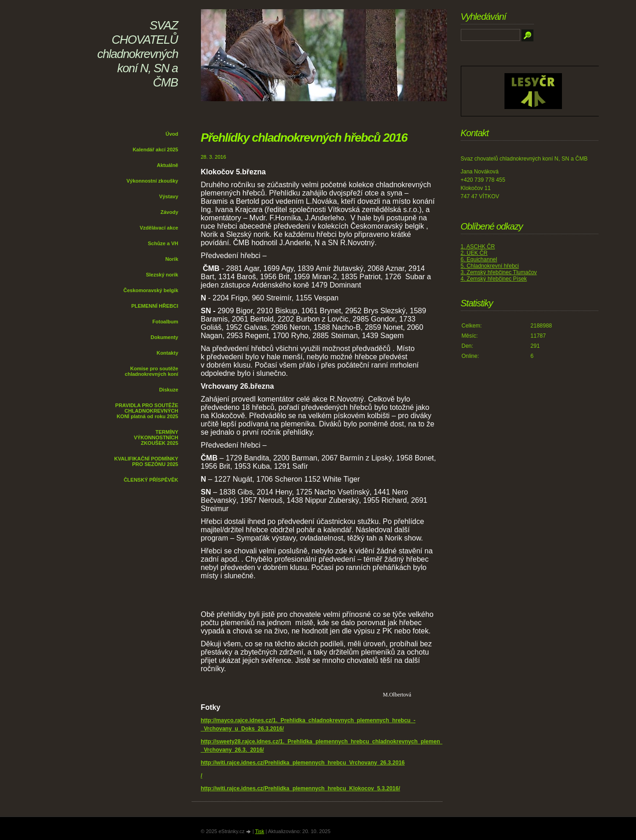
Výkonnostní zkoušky (152, 181)
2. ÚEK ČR (474, 253)
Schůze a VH (163, 243)
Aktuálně (167, 165)
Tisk (260, 831)
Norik (172, 259)
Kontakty (167, 353)
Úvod (172, 134)
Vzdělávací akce (159, 228)
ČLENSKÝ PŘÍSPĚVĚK (151, 480)
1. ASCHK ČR (478, 247)
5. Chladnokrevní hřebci (490, 266)
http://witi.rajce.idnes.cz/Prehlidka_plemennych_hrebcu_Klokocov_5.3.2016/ (301, 788)
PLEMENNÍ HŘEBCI (155, 306)
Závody (169, 212)
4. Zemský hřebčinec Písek (494, 279)
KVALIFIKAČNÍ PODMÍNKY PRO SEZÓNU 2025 (146, 461)
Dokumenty (165, 337)
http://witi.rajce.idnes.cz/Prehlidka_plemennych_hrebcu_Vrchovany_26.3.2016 (303, 763)
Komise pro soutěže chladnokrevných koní (151, 371)
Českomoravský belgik (151, 290)
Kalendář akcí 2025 (155, 150)
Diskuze (169, 390)
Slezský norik (162, 275)
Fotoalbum (165, 322)
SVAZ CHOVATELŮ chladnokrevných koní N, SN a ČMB (138, 54)
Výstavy (169, 196)
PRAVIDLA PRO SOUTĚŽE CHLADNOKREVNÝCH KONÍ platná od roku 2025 (147, 411)
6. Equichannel (479, 259)
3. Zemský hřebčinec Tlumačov (499, 272)
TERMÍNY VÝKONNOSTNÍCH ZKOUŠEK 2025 (156, 437)
